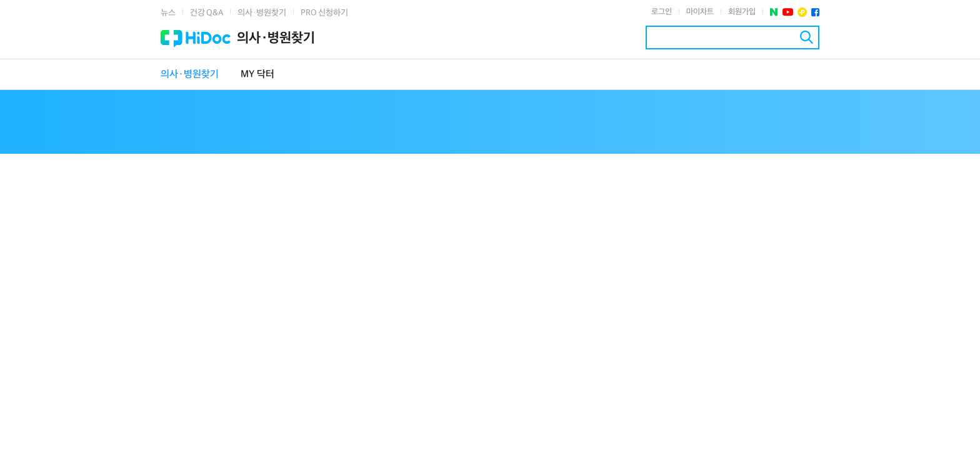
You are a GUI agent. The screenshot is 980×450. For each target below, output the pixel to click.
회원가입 (742, 12)
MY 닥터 (257, 75)
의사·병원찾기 (262, 13)
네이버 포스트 (774, 12)
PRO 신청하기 (324, 13)
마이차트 (700, 12)
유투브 (788, 12)
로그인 (662, 12)
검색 (807, 37)
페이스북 (815, 12)
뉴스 (168, 13)
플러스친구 (802, 12)
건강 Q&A (207, 13)
